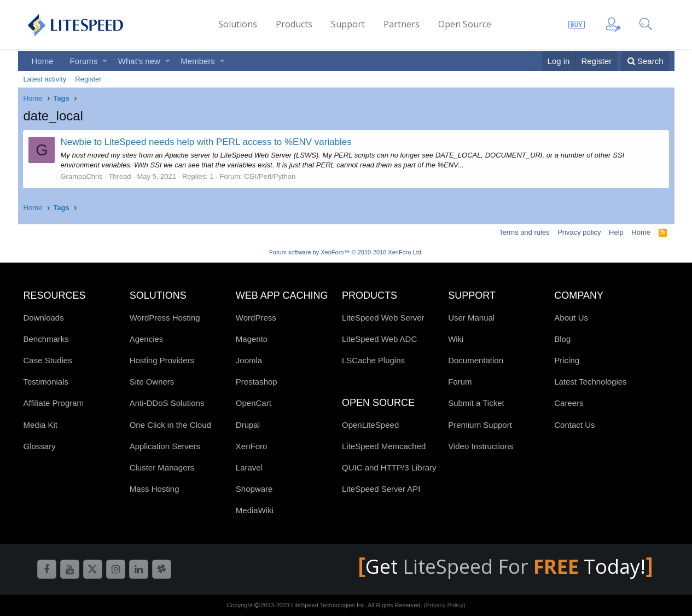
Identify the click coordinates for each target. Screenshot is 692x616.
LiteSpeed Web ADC (379, 339)
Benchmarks (46, 339)
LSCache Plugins (373, 360)
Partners (402, 24)
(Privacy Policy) (445, 605)
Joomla (249, 360)
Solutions (238, 24)
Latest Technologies (590, 382)
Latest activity (45, 79)
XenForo (252, 446)
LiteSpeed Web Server (383, 318)
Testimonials (46, 382)
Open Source (465, 24)
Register (88, 79)
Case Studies (48, 360)
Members (198, 61)
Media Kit (41, 425)
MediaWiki (255, 510)
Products (294, 24)
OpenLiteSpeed (370, 425)
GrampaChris (82, 176)
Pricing (567, 360)
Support (348, 24)
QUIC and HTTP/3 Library (389, 467)
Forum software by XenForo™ (346, 252)
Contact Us (574, 425)
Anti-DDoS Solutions (167, 403)
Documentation (476, 360)
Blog (562, 339)
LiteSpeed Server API (381, 489)
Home (43, 61)
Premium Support (480, 425)
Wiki (456, 339)
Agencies (147, 339)
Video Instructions (481, 446)
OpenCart (254, 403)
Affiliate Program (54, 403)
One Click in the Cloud (170, 425)
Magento (252, 339)
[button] (105, 61)
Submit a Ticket (476, 403)
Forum (460, 382)
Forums (84, 61)
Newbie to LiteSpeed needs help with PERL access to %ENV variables (206, 142)
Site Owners (152, 382)
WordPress (256, 318)
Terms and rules (524, 232)
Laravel (249, 467)
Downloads (44, 318)
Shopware (254, 489)
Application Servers (165, 446)
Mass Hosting (155, 489)
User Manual (471, 318)
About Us (571, 318)
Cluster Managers (162, 467)
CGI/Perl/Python (270, 176)
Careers (569, 403)
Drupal (248, 425)
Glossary (40, 446)
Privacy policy (579, 232)
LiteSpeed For (493, 566)
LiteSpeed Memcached (384, 446)
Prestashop (257, 382)
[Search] (645, 61)
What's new (139, 61)
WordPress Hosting (165, 318)
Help (616, 232)
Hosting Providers (162, 360)
